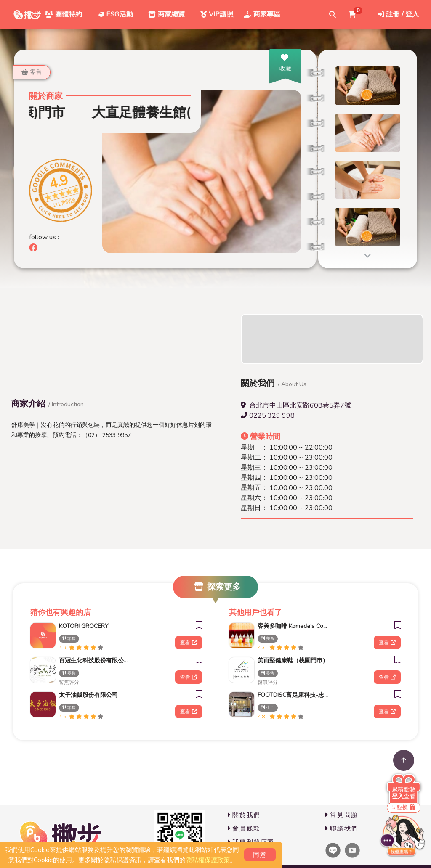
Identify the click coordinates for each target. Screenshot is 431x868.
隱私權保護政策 (208, 860)
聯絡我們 (341, 828)
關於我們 (244, 815)
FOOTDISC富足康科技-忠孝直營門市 (293, 695)
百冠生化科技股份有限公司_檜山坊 (94, 660)
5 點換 (404, 807)
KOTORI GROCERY (84, 626)
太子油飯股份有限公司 (88, 695)
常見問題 (341, 815)
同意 (260, 855)
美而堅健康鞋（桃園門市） (293, 660)
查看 (189, 643)
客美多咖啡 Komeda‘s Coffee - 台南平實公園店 (293, 626)
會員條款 (244, 828)
